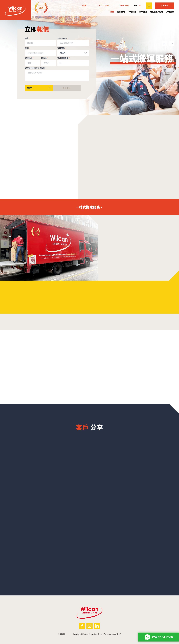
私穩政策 (61, 634)
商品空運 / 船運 (157, 12)
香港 (84, 6)
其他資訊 (170, 12)
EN (135, 6)
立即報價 (165, 6)
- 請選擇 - (63, 53)
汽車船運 (143, 12)
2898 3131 (124, 6)
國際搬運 (121, 12)
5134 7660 (104, 6)
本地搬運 (132, 12)
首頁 (112, 12)
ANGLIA (118, 634)
